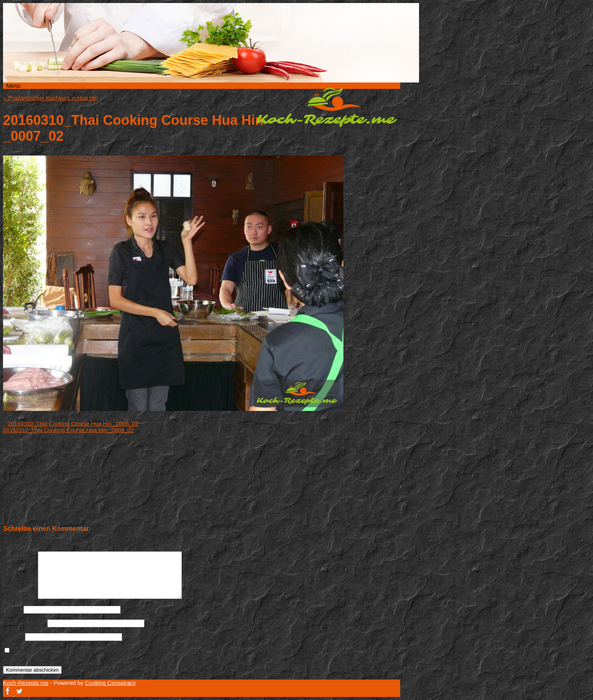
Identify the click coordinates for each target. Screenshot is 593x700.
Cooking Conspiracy (110, 683)
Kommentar (20, 597)
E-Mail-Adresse (24, 623)
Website (13, 637)
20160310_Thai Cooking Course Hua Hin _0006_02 (73, 424)
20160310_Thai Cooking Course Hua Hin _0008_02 (68, 430)
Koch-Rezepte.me (327, 107)
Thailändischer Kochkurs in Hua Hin (50, 98)
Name (12, 609)
